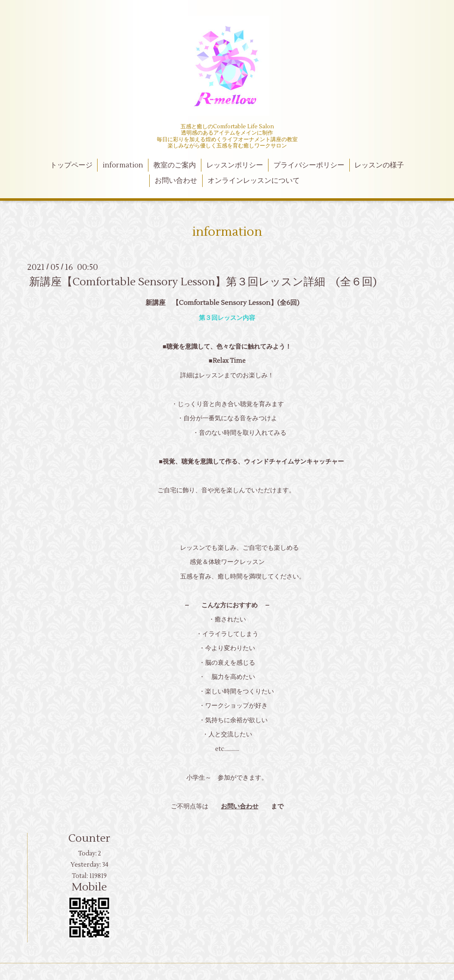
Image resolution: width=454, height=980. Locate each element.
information (123, 165)
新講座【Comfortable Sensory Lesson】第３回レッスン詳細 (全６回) (203, 282)
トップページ (71, 165)
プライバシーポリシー (309, 165)
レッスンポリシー (235, 165)
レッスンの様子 (379, 165)
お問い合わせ (176, 181)
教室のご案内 (175, 165)
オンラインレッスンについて (254, 181)
